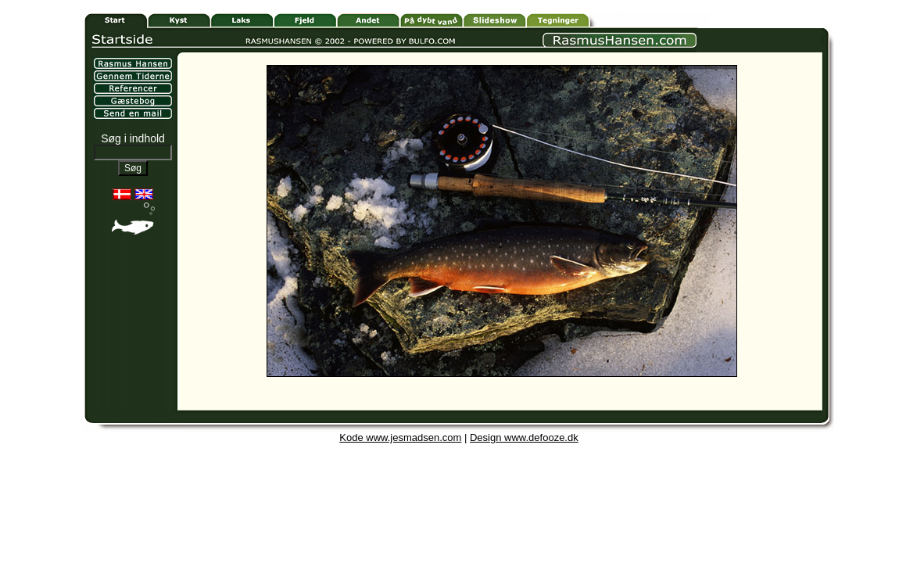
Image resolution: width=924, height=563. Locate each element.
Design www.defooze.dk (524, 437)
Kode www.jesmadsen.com (400, 437)
